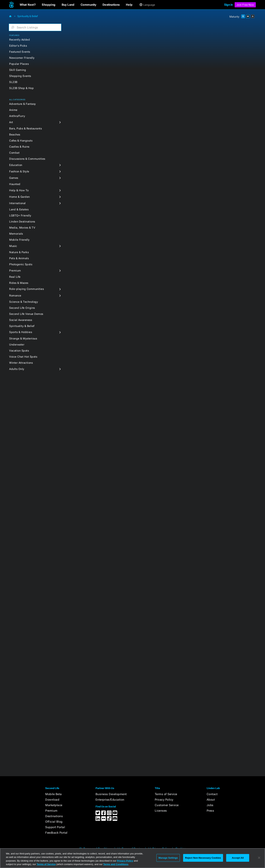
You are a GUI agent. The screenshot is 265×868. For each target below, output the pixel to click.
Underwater (17, 345)
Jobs (210, 805)
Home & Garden (20, 197)
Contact (212, 794)
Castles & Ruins (19, 147)
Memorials (16, 234)
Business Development (111, 794)
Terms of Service (166, 794)
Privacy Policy (164, 800)
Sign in (228, 5)
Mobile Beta (54, 794)
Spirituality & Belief (28, 16)
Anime (13, 110)
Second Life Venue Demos (26, 314)
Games (14, 178)
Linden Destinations (22, 222)
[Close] (259, 858)
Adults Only (17, 369)
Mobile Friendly (19, 240)
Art (11, 122)
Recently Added (20, 40)
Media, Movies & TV (22, 228)
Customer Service (167, 805)
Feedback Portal (56, 833)
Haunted (15, 184)
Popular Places (19, 64)
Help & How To (19, 190)
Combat (14, 153)
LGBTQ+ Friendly (20, 216)
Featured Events (20, 52)
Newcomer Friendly (22, 58)
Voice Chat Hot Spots (23, 357)
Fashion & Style (19, 171)
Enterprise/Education (110, 800)
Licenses (161, 811)
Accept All (238, 858)
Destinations (54, 816)
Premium (15, 271)
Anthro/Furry (17, 116)
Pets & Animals (19, 258)
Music (13, 246)
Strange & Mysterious (23, 339)
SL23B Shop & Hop (21, 88)
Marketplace (54, 805)
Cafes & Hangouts (21, 141)
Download (52, 800)
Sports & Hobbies (21, 332)
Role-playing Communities (26, 289)
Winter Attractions (21, 363)
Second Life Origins (22, 308)
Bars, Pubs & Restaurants (25, 129)
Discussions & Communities (27, 159)
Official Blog (54, 822)
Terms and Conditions (116, 864)
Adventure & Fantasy (23, 104)
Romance (15, 296)
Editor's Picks (18, 46)
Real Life (15, 277)
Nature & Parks (19, 252)
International (17, 203)
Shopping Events (20, 76)
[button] (28, 5)
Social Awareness (21, 320)
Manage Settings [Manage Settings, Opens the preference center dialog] (168, 858)
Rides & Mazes (19, 283)
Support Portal (55, 827)
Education (16, 165)
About (211, 800)
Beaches (15, 135)
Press (210, 811)
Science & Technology (24, 302)
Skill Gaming (18, 70)
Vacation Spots (19, 351)
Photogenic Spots (21, 264)
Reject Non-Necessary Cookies (203, 858)
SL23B (13, 82)
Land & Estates (19, 209)
